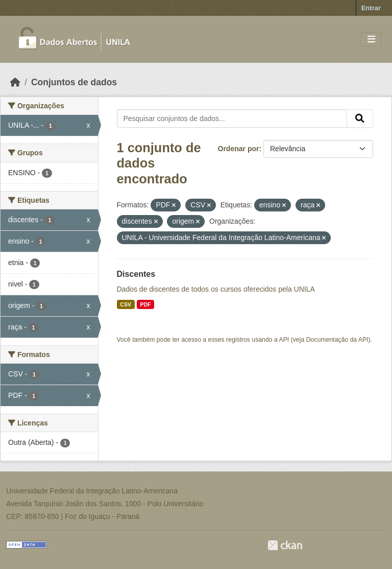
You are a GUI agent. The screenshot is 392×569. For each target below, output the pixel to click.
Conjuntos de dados (74, 82)
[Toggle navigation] (371, 40)
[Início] (15, 82)
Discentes (136, 274)
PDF (145, 304)
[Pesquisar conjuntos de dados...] (232, 118)
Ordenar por (239, 149)
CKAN (285, 545)
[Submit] (360, 118)
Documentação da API (337, 340)
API (284, 340)
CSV (126, 304)
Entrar (371, 8)
